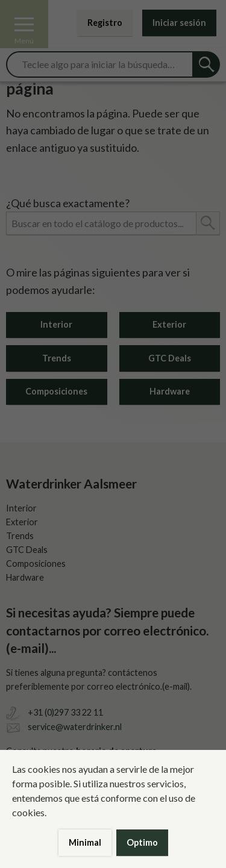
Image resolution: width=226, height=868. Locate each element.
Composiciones (56, 391)
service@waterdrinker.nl (75, 727)
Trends (57, 358)
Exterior (169, 324)
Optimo (142, 842)
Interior (56, 324)
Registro (105, 23)
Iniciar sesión (179, 23)
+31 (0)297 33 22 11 (65, 712)
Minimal (85, 842)
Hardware (170, 391)
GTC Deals (170, 358)
